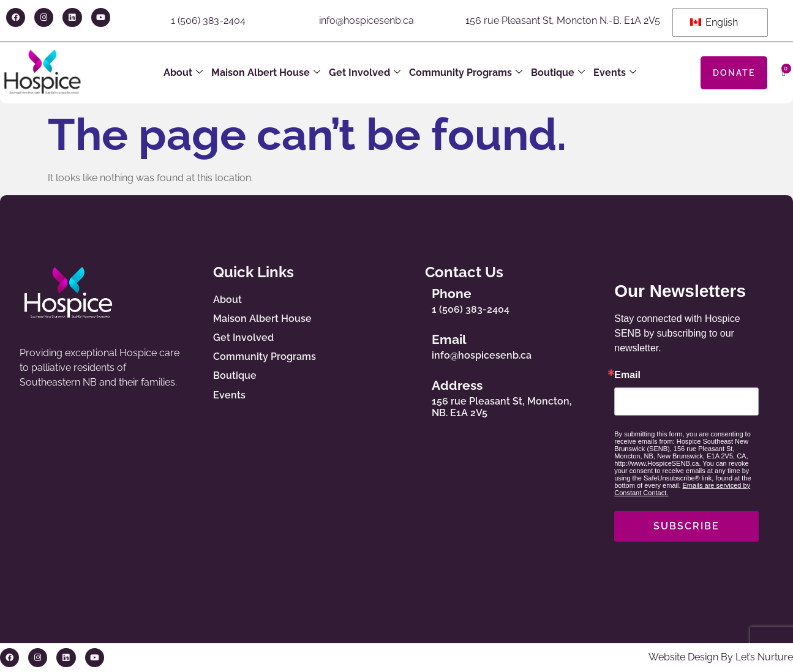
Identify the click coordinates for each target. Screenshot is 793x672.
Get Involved (365, 73)
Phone (455, 293)
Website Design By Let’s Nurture (721, 657)
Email (452, 339)
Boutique (558, 73)
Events (615, 73)
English (714, 22)
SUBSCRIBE (686, 526)
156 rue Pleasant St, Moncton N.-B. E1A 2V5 (563, 21)
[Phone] (413, 298)
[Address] (413, 396)
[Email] (413, 344)
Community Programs (466, 73)
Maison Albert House (266, 73)
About (183, 73)
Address (460, 385)
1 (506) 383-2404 (208, 21)
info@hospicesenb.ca (366, 21)
